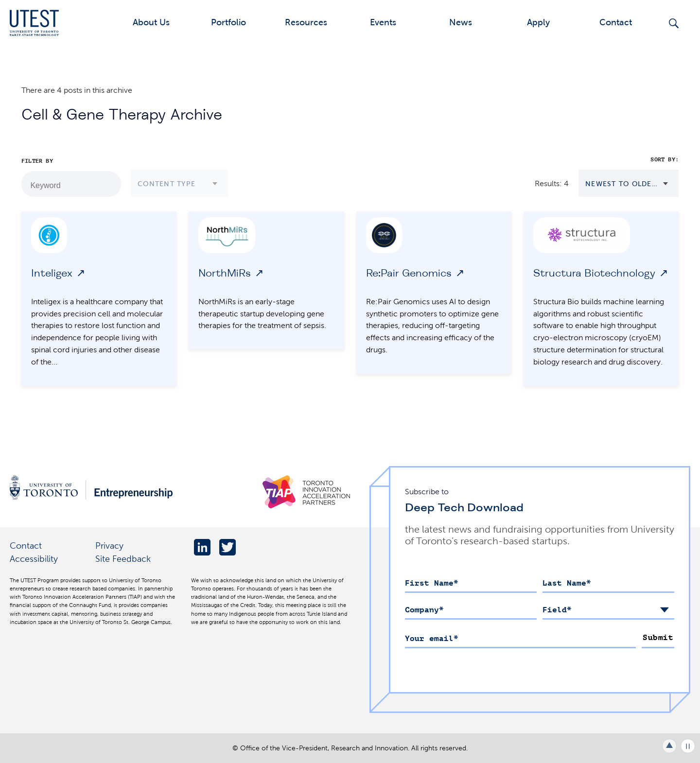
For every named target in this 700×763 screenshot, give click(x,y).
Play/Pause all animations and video (688, 746)
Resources (306, 22)
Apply (538, 22)
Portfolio (228, 22)
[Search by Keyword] (108, 184)
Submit (658, 638)
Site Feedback (123, 559)
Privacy (109, 546)
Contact (616, 22)
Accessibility (34, 559)
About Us (151, 22)
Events (383, 22)
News (461, 22)
